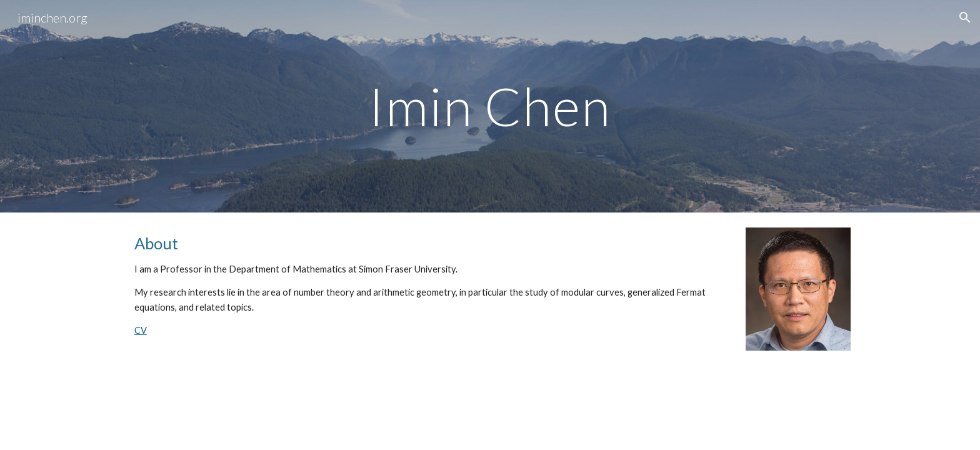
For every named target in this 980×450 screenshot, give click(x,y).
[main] (490, 106)
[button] (965, 17)
